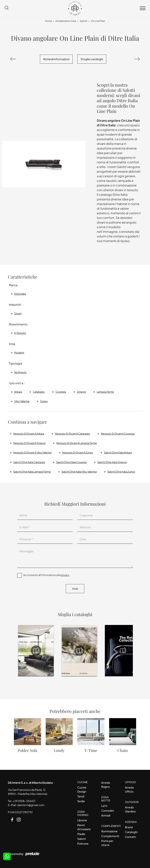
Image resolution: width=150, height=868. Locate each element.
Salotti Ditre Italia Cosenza (71, 462)
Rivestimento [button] (18, 324)
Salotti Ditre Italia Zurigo (121, 472)
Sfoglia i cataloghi (92, 59)
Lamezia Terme (105, 392)
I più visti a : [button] (17, 383)
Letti (104, 806)
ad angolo (20, 372)
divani (18, 313)
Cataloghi (131, 832)
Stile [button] (12, 344)
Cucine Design (82, 789)
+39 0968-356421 (24, 801)
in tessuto (20, 333)
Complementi (110, 836)
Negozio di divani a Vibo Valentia (32, 453)
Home (48, 21)
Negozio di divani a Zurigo (78, 453)
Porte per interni (107, 843)
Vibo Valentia (22, 401)
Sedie (81, 801)
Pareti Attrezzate (84, 827)
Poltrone (83, 844)
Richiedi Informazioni (56, 59)
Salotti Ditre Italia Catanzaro (29, 462)
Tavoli (81, 796)
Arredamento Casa (66, 21)
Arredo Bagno (106, 785)
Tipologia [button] (16, 363)
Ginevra (81, 392)
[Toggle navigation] (143, 8)
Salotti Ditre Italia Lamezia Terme (32, 472)
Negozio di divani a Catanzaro (72, 434)
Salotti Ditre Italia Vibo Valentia (79, 472)
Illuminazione (109, 831)
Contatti (130, 837)
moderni (19, 353)
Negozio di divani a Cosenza (118, 434)
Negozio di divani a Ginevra (29, 443)
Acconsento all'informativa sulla (46, 575)
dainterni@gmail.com (31, 805)
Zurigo (44, 401)
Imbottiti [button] (15, 304)
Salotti (84, 21)
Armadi (106, 815)
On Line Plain (98, 21)
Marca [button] (13, 285)
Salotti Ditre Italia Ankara (118, 453)
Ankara (18, 392)
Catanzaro (39, 392)
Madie (81, 834)
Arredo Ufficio (129, 789)
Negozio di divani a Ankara (29, 434)
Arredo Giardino (130, 809)
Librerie (82, 820)
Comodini (107, 811)
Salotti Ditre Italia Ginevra (112, 462)
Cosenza (61, 392)
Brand (129, 827)
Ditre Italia (20, 294)
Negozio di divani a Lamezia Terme (77, 443)
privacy (65, 575)
